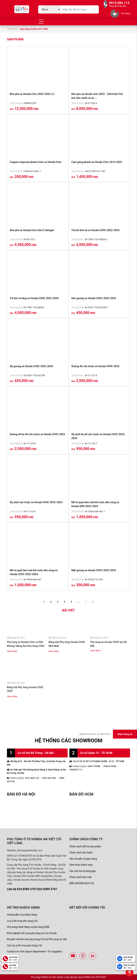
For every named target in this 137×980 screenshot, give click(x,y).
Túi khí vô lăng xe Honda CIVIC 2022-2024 (34, 298)
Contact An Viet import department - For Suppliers (35, 952)
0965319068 (110, 766)
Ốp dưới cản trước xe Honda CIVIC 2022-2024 (36, 502)
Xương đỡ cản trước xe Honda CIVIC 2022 (95, 366)
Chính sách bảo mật (80, 877)
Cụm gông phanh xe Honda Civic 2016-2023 (97, 162)
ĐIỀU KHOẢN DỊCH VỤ (82, 883)
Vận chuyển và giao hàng (83, 859)
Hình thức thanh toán (81, 865)
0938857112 (76, 770)
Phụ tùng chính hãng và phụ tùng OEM (28, 927)
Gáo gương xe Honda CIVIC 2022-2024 (94, 298)
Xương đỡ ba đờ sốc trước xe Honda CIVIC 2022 (37, 434)
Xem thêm (12, 651)
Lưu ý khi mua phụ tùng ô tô (22, 921)
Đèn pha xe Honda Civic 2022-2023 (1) (32, 94)
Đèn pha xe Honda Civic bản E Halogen (32, 230)
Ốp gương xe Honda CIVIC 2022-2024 (31, 366)
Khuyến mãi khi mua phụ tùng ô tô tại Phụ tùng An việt (37, 939)
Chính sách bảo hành (81, 853)
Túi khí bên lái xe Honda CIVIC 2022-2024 (95, 230)
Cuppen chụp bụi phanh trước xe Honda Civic (36, 162)
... (79, 602)
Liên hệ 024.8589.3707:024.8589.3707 (32, 889)
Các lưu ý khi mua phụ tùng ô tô (24, 945)
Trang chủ (12, 29)
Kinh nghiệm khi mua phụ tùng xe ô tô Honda (32, 933)
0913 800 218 (32, 778)
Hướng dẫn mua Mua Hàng (22, 915)
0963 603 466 (49, 778)
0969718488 (94, 766)
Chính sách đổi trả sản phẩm (85, 846)
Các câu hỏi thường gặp (83, 871)
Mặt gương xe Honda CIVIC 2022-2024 (94, 570)
